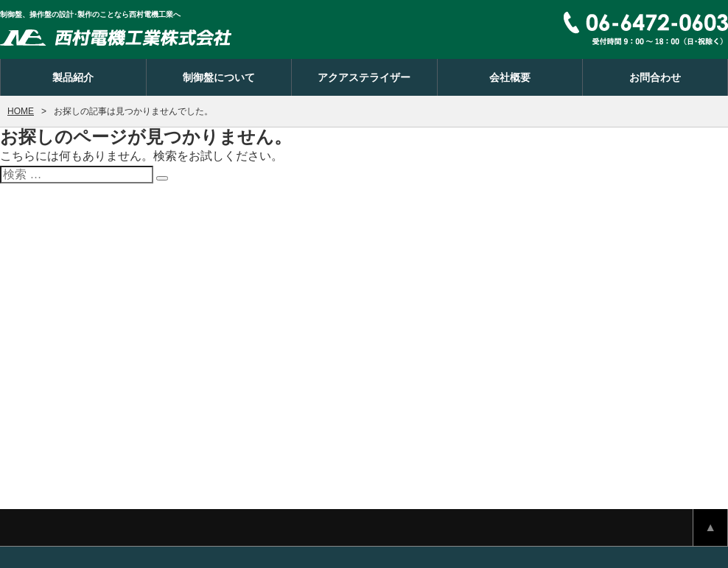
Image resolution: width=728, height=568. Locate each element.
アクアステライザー (364, 77)
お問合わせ (655, 77)
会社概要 (510, 77)
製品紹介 (73, 77)
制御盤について (219, 77)
